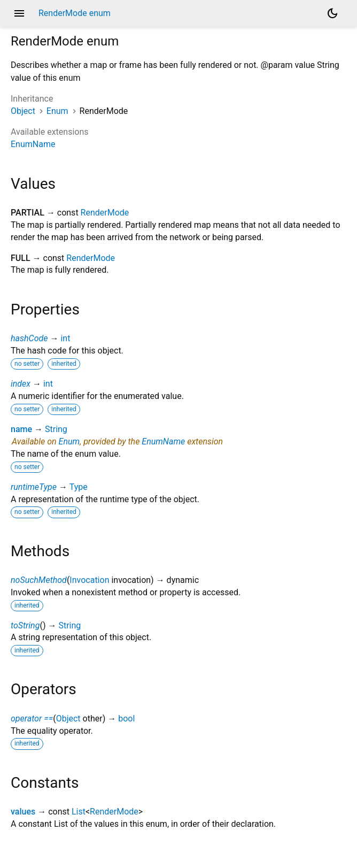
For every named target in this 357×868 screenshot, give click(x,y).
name (21, 429)
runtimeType (34, 487)
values (23, 812)
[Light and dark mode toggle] (332, 13)
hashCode (29, 338)
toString (25, 625)
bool (126, 719)
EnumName (33, 144)
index (21, 384)
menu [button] (19, 13)
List (79, 812)
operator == (32, 719)
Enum (57, 111)
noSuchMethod (39, 580)
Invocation (89, 580)
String (56, 429)
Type (79, 487)
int (65, 338)
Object (23, 111)
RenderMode (105, 213)
